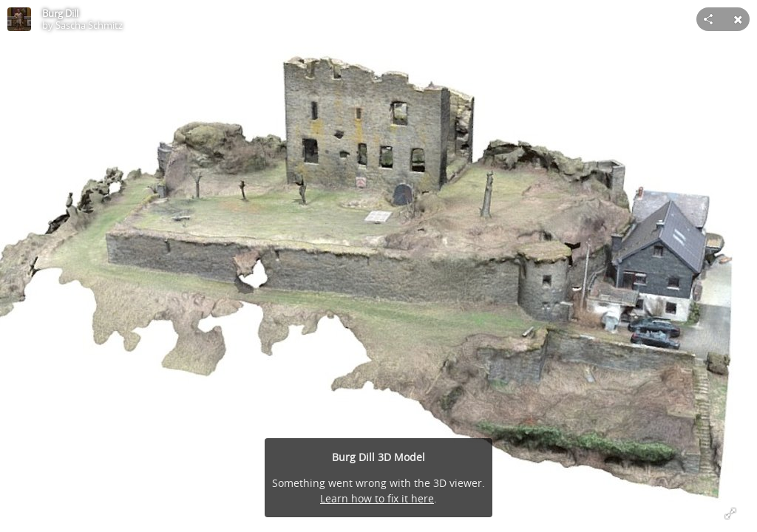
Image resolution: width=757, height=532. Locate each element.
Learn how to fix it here (377, 498)
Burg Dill (60, 13)
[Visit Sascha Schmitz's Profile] (19, 19)
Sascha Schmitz (89, 25)
